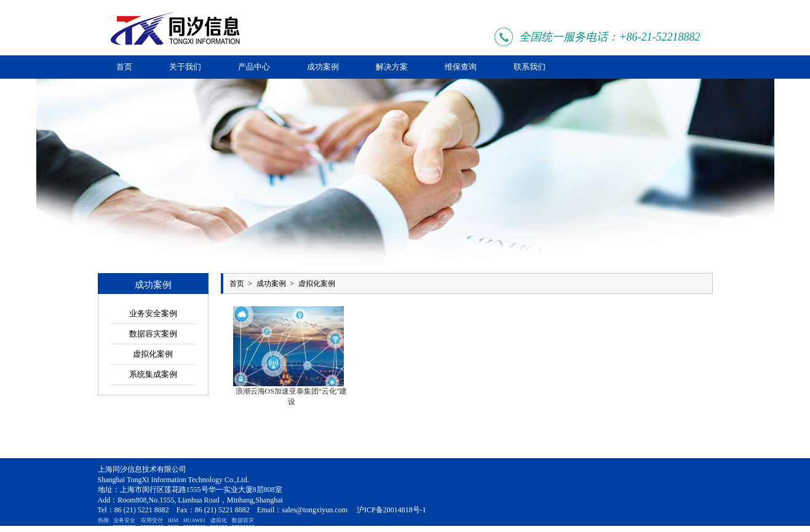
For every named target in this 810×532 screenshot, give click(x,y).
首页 (124, 67)
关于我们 (185, 67)
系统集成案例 (153, 374)
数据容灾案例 (153, 334)
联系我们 (530, 67)
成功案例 (323, 67)
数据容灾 (243, 520)
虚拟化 (219, 520)
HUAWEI (194, 520)
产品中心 (254, 67)
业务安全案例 (153, 313)
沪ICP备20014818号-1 (391, 510)
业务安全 (124, 520)
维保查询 (461, 67)
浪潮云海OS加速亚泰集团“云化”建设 (292, 396)
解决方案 (392, 67)
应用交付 (152, 520)
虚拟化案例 (153, 354)
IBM (173, 520)
